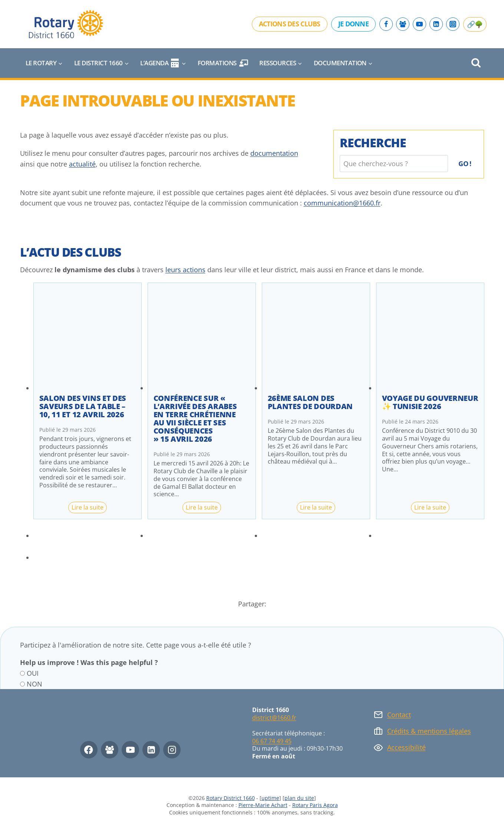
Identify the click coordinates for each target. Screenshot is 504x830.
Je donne (353, 24)
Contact (399, 715)
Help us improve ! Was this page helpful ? (89, 662)
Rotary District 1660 (230, 798)
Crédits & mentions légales (429, 731)
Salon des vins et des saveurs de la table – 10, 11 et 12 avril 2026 (83, 406)
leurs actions (185, 270)
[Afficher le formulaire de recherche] (476, 63)
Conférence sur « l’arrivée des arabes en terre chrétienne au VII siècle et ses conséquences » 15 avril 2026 (195, 419)
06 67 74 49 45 (272, 741)
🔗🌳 (475, 24)
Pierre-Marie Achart (263, 805)
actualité (82, 164)
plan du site (299, 798)
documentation (274, 153)
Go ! (465, 164)
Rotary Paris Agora (315, 805)
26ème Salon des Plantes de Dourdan (310, 402)
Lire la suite (89, 508)
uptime (270, 798)
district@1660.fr (274, 718)
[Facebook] (386, 24)
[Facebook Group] (403, 24)
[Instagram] (453, 24)
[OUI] (22, 673)
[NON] (22, 684)
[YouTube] (419, 24)
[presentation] (88, 337)
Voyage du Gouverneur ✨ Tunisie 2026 (430, 402)
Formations (223, 63)
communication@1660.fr (342, 203)
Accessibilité (406, 747)
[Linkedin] (436, 24)
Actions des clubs (290, 24)
